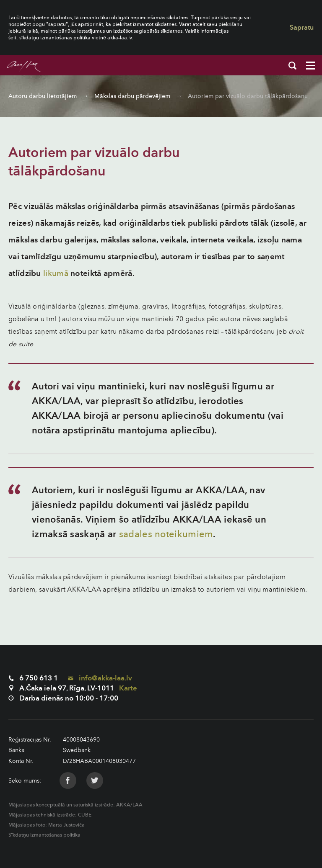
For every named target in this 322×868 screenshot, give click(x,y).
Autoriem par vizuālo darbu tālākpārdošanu (248, 96)
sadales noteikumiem (166, 534)
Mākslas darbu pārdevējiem (132, 96)
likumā (56, 273)
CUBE (85, 815)
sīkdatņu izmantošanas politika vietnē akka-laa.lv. (76, 38)
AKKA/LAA (129, 805)
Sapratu (302, 28)
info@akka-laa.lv (100, 678)
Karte (128, 688)
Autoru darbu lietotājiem (43, 96)
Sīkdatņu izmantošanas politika (44, 835)
